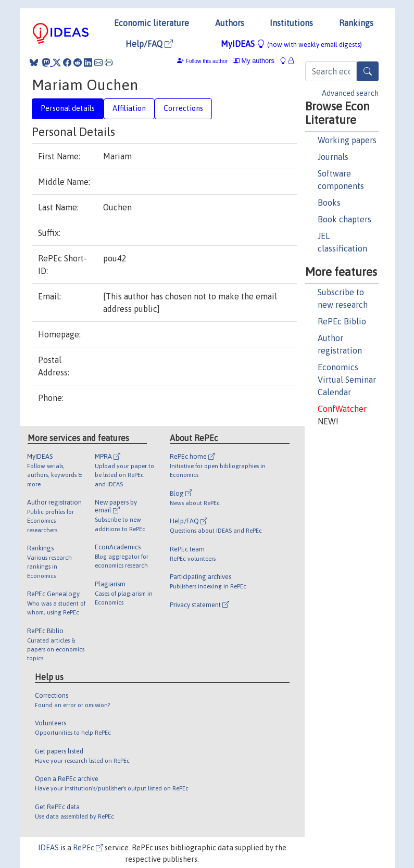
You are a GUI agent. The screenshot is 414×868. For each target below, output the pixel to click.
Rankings (356, 23)
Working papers (347, 140)
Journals (333, 157)
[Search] (368, 71)
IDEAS (48, 848)
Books (329, 203)
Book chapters (344, 219)
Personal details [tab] (68, 108)
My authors (254, 61)
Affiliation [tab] (129, 108)
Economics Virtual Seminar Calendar (347, 380)
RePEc (88, 848)
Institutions (291, 23)
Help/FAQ (149, 44)
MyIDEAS (291, 44)
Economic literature (152, 23)
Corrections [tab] (183, 108)
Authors (230, 23)
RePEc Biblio (342, 321)
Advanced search (350, 93)
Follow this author (207, 61)
